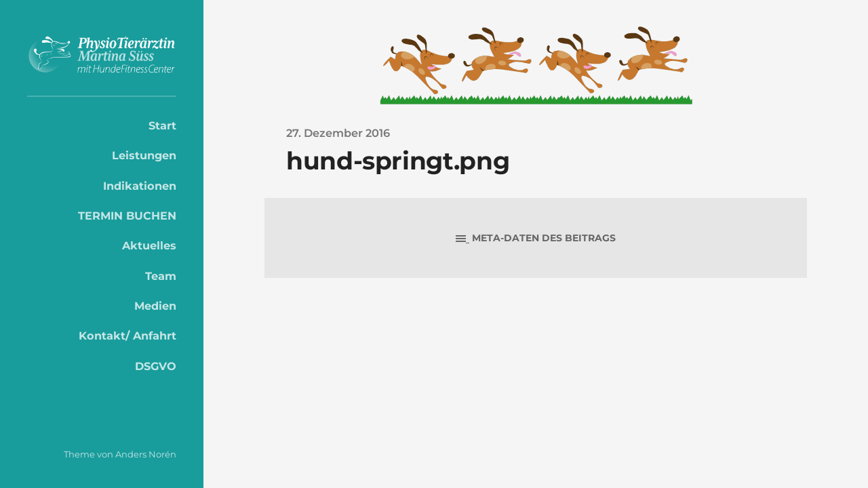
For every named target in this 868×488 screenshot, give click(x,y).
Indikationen (140, 186)
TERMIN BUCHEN (127, 216)
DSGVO (156, 366)
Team (161, 276)
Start (162, 125)
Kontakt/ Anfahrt (127, 335)
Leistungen (144, 155)
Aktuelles (149, 245)
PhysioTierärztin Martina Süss (102, 55)
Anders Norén (146, 454)
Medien (155, 306)
